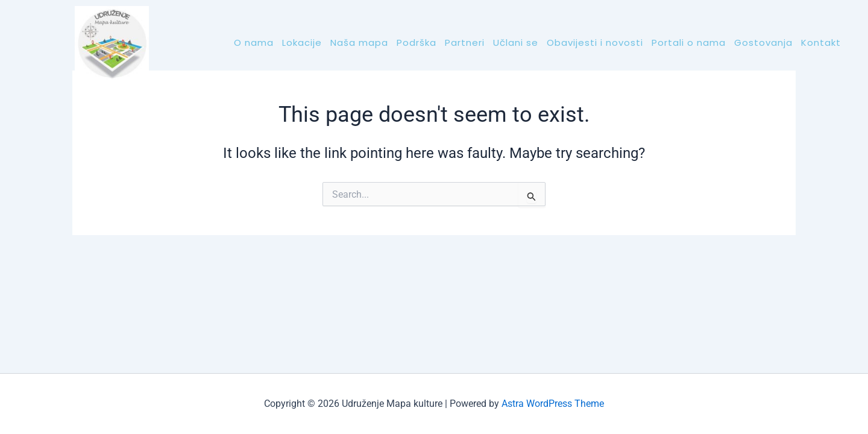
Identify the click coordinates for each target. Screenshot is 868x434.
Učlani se (516, 42)
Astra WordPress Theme (553, 404)
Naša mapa (359, 42)
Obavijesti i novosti (595, 42)
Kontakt (821, 42)
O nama (254, 42)
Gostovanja (763, 42)
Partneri (465, 42)
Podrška (417, 42)
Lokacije (302, 42)
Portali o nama (689, 42)
